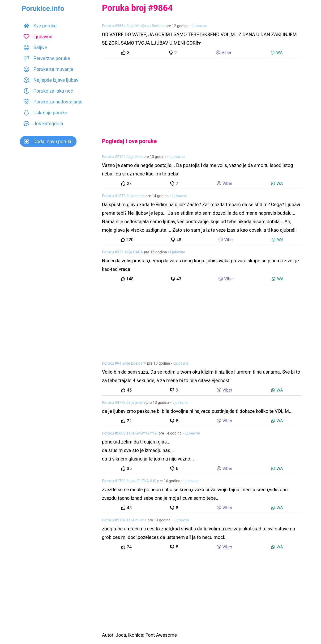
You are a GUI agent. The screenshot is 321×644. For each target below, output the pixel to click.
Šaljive (35, 47)
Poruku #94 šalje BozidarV (124, 363)
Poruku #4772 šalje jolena (124, 403)
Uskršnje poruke (45, 113)
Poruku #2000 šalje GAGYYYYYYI (130, 433)
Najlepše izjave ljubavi (52, 80)
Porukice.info (43, 8)
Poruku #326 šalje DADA (123, 252)
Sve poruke (40, 26)
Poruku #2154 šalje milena (124, 520)
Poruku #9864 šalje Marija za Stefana (133, 26)
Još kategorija (43, 124)
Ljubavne (38, 37)
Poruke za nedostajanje (53, 102)
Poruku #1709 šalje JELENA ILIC (129, 481)
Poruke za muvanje (48, 69)
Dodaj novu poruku (48, 141)
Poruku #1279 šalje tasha (123, 196)
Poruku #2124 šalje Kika (122, 157)
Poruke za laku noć (48, 91)
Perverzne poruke (47, 58)
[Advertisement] (202, 94)
